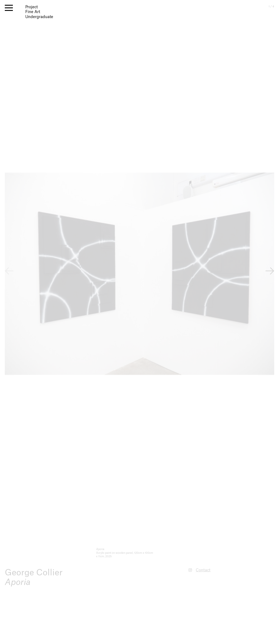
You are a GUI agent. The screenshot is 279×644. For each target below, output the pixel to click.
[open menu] (9, 8)
